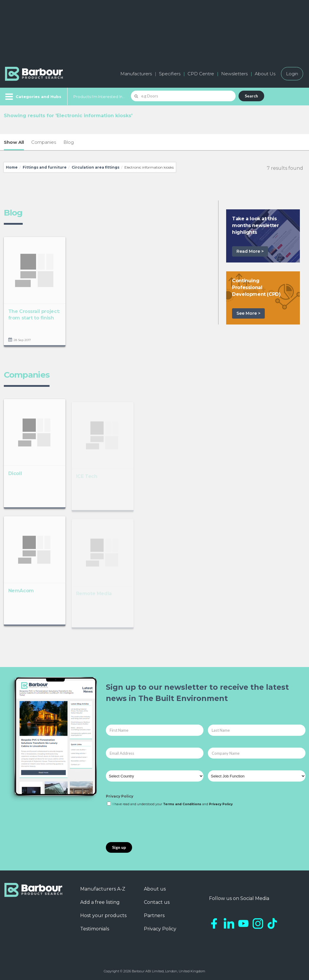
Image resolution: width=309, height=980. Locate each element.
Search (251, 96)
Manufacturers (136, 74)
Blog (69, 142)
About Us (265, 74)
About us (155, 889)
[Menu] (33, 97)
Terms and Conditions (182, 804)
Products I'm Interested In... (99, 97)
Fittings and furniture (45, 167)
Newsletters (234, 74)
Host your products (103, 915)
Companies (44, 142)
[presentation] (151, 825)
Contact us (157, 902)
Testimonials (95, 929)
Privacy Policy (120, 796)
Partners (154, 915)
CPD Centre (201, 74)
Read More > (250, 251)
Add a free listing (100, 902)
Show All (14, 142)
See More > (248, 313)
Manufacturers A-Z (103, 889)
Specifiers (170, 74)
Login (292, 74)
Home (12, 167)
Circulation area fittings (96, 167)
